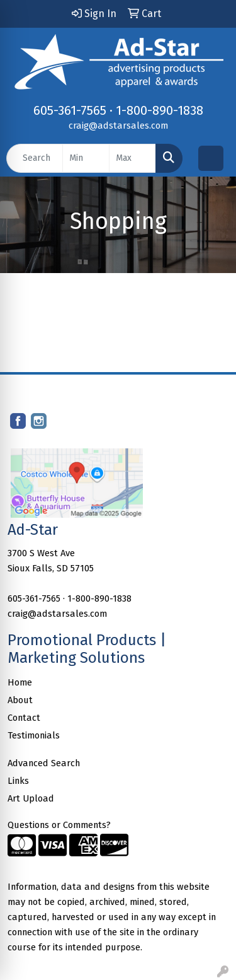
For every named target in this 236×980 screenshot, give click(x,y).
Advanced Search (44, 763)
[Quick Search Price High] (132, 158)
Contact (24, 718)
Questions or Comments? (59, 825)
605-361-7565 (70, 110)
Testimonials (34, 735)
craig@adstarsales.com (118, 125)
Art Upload (31, 798)
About (20, 700)
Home (20, 682)
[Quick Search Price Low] (86, 158)
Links (18, 781)
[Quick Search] (35, 158)
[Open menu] (211, 158)
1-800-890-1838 (160, 110)
